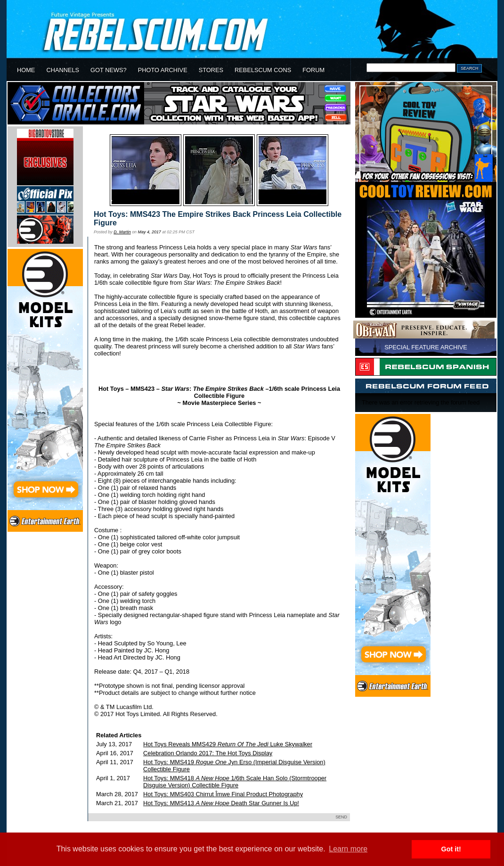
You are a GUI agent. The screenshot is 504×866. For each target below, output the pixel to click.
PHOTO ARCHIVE (163, 70)
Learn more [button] (348, 849)
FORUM (313, 70)
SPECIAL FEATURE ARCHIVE (426, 347)
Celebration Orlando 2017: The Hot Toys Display (208, 753)
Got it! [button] (451, 849)
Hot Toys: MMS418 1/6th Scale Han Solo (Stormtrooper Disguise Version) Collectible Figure (235, 782)
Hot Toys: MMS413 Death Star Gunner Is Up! (221, 803)
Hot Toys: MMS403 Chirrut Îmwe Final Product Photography (223, 794)
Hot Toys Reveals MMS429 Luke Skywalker (228, 744)
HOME (26, 70)
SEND (341, 817)
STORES (211, 70)
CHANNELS (63, 70)
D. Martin (122, 232)
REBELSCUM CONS (263, 70)
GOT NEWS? (109, 70)
